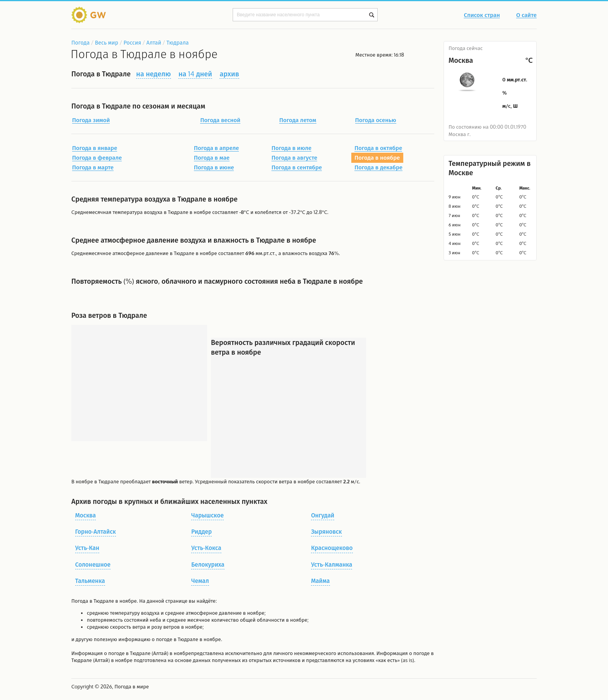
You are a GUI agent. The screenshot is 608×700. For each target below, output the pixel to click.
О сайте (526, 16)
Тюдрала (177, 42)
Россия (132, 42)
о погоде (115, 653)
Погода (80, 42)
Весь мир (107, 42)
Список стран (482, 16)
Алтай (154, 42)
